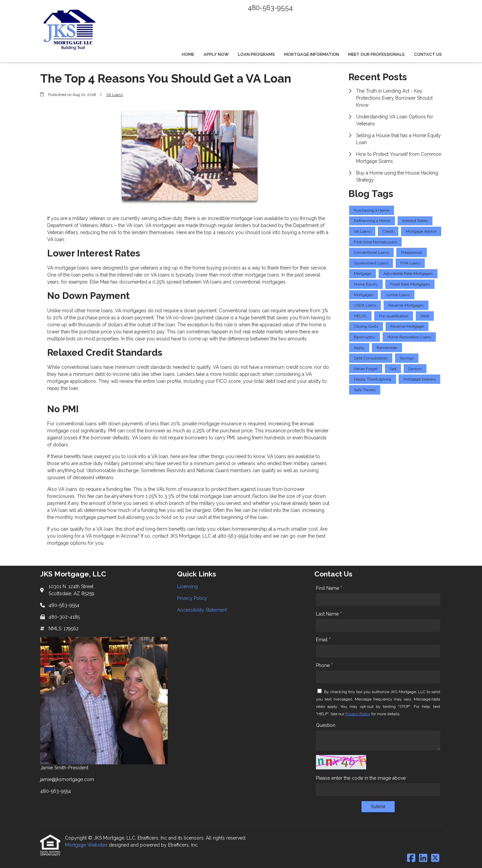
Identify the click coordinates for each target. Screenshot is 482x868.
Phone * (324, 665)
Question (326, 725)
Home (188, 54)
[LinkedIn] (423, 858)
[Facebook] (411, 858)
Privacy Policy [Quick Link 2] (192, 598)
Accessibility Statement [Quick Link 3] (202, 610)
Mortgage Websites (87, 845)
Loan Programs (256, 54)
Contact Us (428, 54)
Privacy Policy (358, 714)
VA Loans (114, 95)
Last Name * (329, 614)
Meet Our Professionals (376, 54)
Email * (323, 640)
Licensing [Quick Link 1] (187, 586)
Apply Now (216, 54)
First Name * (329, 588)
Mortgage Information (312, 54)
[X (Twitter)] (435, 858)
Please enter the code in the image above (361, 778)
